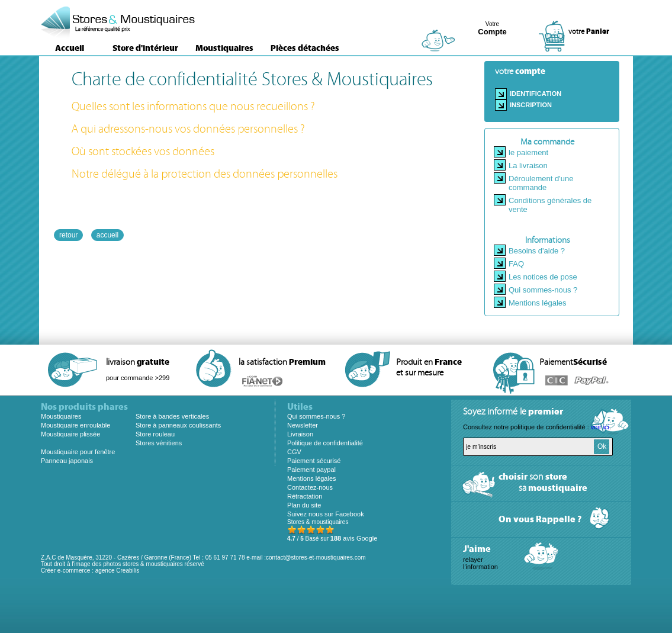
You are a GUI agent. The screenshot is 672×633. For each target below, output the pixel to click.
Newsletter (303, 425)
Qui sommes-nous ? (543, 290)
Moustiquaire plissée (70, 434)
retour (68, 235)
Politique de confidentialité (325, 443)
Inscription (531, 105)
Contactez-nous (310, 487)
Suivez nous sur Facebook (326, 514)
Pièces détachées (305, 48)
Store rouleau (155, 434)
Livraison (300, 434)
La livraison (528, 166)
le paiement (528, 152)
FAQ (516, 264)
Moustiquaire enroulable (75, 425)
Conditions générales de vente (550, 205)
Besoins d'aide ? (537, 251)
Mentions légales (538, 303)
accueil (107, 235)
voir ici (600, 427)
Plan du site (304, 505)
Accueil (70, 48)
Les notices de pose (543, 277)
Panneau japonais (67, 461)
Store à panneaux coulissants (178, 425)
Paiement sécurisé (314, 461)
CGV (294, 452)
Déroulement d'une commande (541, 183)
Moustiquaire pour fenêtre (78, 452)
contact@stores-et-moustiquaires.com (316, 558)
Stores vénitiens (159, 443)
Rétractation (305, 496)
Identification (536, 94)
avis (354, 538)
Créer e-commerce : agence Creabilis (90, 571)
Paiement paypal (311, 470)
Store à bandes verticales (172, 416)
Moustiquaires (224, 48)
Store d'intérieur (145, 48)
